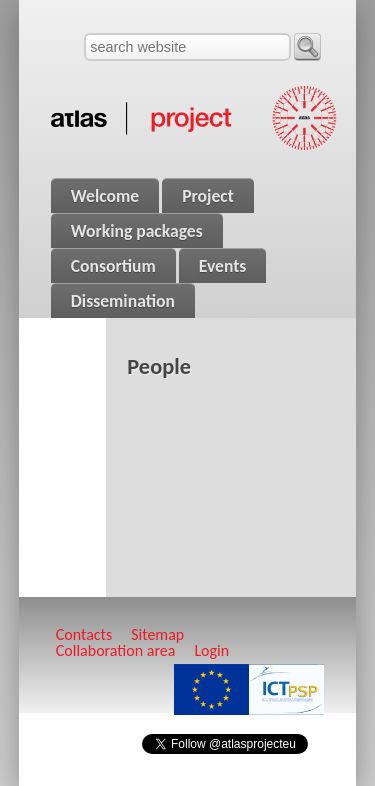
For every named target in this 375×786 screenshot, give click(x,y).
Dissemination (123, 301)
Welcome (105, 196)
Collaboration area (116, 650)
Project (208, 196)
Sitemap (157, 634)
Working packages (137, 231)
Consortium (113, 266)
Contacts (84, 634)
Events (223, 266)
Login (211, 650)
